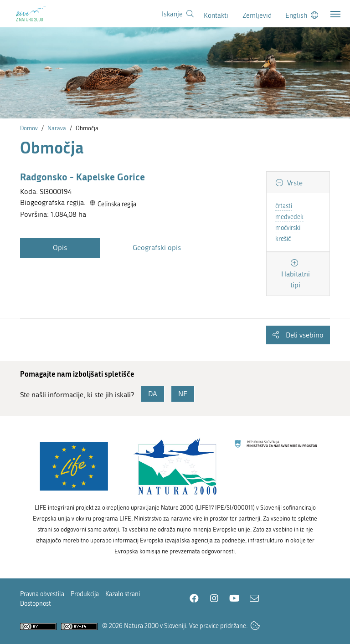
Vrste (294, 183)
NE (183, 394)
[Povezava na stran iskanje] (178, 14)
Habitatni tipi (296, 279)
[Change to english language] (302, 15)
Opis (60, 248)
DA (153, 394)
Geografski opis (157, 248)
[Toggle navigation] (335, 14)
